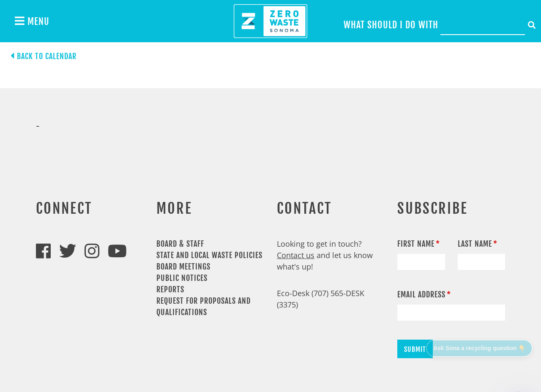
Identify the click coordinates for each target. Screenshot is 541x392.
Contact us (296, 255)
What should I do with (391, 25)
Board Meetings (183, 267)
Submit (415, 349)
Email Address (421, 294)
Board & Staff (180, 244)
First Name (416, 244)
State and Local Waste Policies (209, 255)
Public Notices (182, 278)
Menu (32, 21)
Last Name (475, 244)
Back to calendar (47, 56)
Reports (170, 289)
